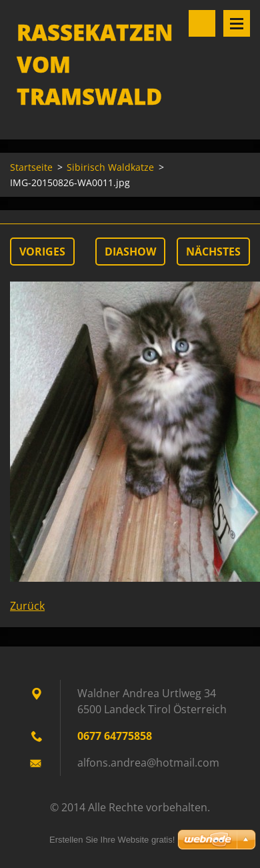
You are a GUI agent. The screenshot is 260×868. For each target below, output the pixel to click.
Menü (237, 23)
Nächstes (213, 252)
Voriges (42, 252)
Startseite (31, 167)
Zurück (27, 606)
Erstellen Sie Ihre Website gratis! (112, 840)
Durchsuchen (202, 23)
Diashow (130, 252)
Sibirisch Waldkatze (110, 167)
